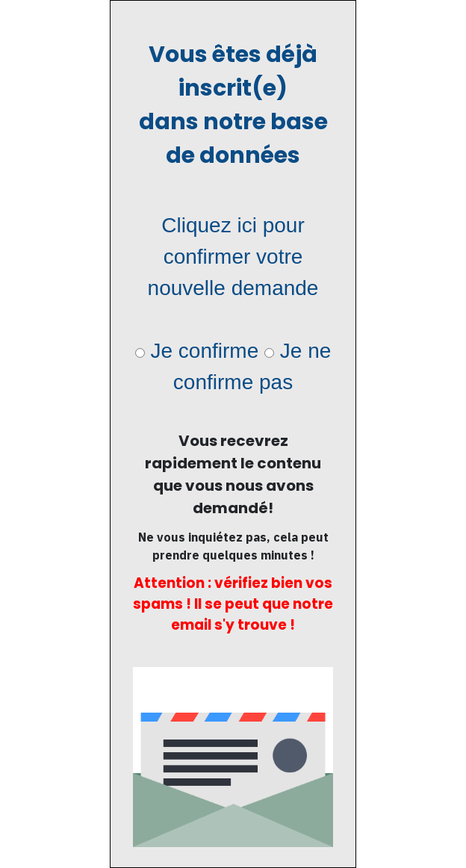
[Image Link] (233, 757)
